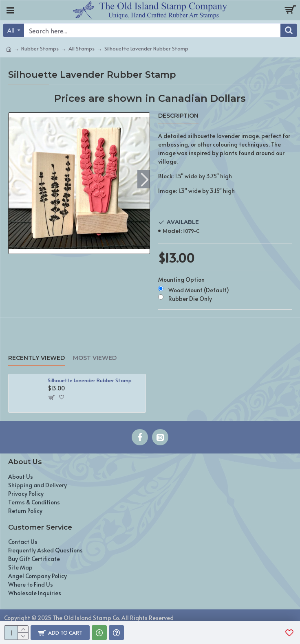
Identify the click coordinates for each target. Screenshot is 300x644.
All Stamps (82, 48)
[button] (144, 179)
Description (178, 116)
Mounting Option (181, 279)
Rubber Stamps (40, 48)
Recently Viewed (36, 358)
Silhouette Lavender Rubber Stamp (90, 380)
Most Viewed (95, 358)
